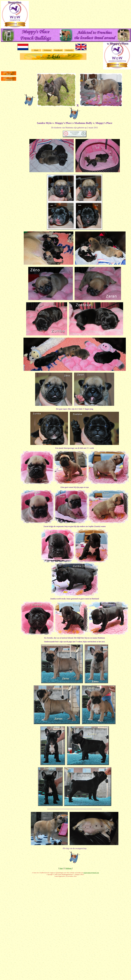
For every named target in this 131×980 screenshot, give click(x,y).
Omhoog (68, 868)
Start (61, 868)
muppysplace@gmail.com (91, 873)
